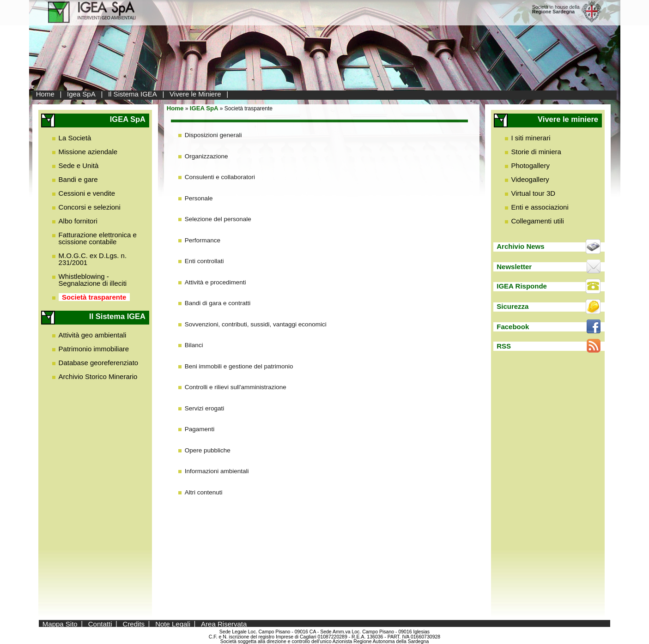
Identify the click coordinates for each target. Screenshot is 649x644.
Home (45, 94)
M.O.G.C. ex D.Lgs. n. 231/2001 (93, 259)
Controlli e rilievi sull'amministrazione (236, 387)
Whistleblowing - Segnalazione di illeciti (93, 280)
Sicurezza (513, 306)
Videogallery (530, 179)
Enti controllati (204, 261)
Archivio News (520, 246)
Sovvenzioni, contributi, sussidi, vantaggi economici (256, 324)
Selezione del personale (218, 219)
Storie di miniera (536, 152)
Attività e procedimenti (215, 282)
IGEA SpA (204, 108)
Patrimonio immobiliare (94, 349)
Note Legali (173, 623)
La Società (75, 138)
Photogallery (531, 166)
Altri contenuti (204, 492)
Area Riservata (224, 623)
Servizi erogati (205, 408)
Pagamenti (200, 429)
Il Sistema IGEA (133, 94)
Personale (199, 198)
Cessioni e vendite (87, 193)
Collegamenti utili (538, 221)
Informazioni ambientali (217, 471)
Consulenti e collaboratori (220, 177)
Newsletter (514, 267)
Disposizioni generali (213, 135)
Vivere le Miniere (195, 94)
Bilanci (194, 345)
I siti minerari (531, 138)
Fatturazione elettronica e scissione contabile (98, 238)
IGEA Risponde (522, 286)
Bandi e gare (78, 179)
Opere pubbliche (208, 450)
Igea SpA (81, 94)
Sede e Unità (79, 166)
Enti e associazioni (540, 207)
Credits (134, 623)
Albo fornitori (78, 221)
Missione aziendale (88, 152)
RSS (504, 346)
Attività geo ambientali (93, 335)
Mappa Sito (60, 623)
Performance (203, 240)
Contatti (100, 623)
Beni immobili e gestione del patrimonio (239, 366)
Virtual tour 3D (534, 193)
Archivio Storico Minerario (98, 376)
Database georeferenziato (99, 363)
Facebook (513, 327)
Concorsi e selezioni (90, 207)
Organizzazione (206, 156)
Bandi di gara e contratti (218, 303)
